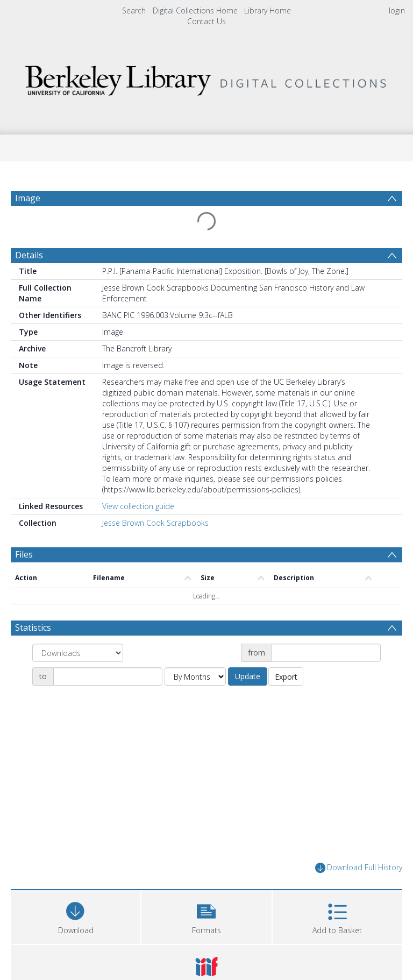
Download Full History (359, 868)
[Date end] (108, 676)
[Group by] (78, 653)
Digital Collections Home (195, 10)
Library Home (268, 10)
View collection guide (138, 506)
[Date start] (326, 653)
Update (248, 676)
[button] (206, 916)
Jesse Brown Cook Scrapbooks (155, 523)
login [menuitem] (397, 10)
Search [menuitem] (134, 10)
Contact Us (206, 21)
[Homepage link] (206, 78)
